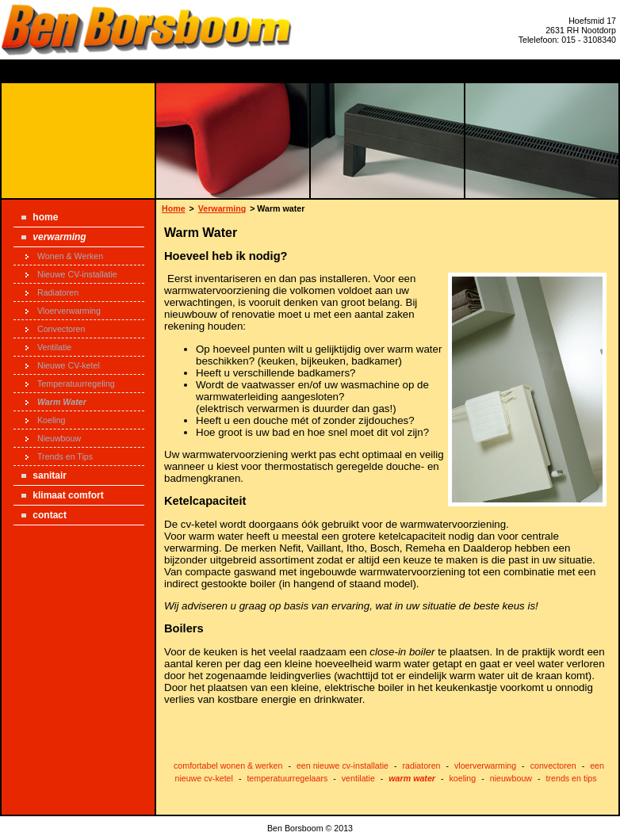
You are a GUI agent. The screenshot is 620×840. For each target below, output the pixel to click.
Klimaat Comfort (63, 495)
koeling (462, 778)
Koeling (46, 420)
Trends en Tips (59, 456)
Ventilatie (48, 347)
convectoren (553, 766)
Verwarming (54, 237)
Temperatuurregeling (70, 384)
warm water (412, 778)
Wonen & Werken (64, 256)
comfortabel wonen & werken (228, 766)
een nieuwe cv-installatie (343, 766)
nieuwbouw (511, 778)
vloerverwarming (485, 766)
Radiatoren (52, 292)
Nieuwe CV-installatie (71, 274)
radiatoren (422, 766)
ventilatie (358, 778)
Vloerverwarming (63, 311)
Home (40, 217)
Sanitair (44, 475)
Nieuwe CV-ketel (63, 365)
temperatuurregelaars (287, 778)
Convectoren (55, 329)
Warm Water (56, 402)
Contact (44, 515)
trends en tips (572, 778)
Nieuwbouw (53, 438)
